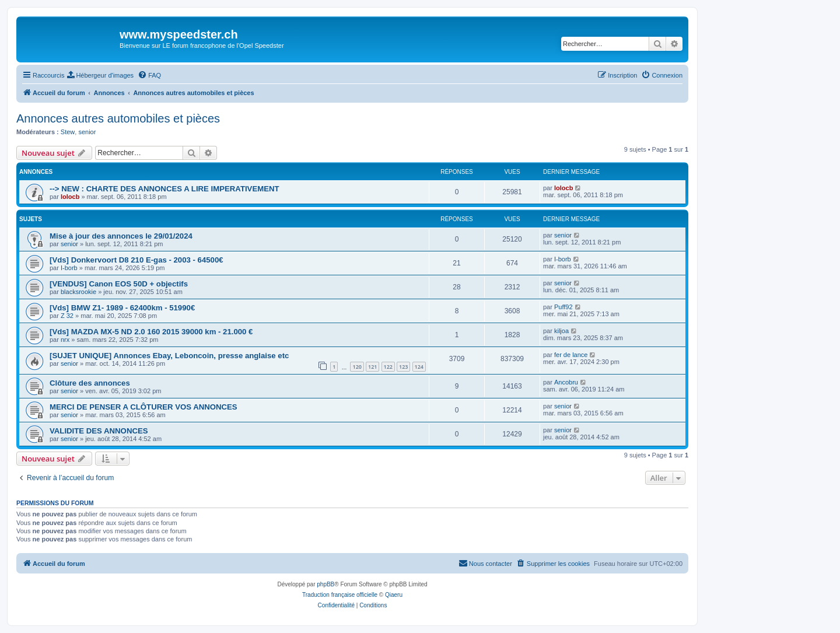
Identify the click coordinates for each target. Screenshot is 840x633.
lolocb (70, 197)
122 (388, 367)
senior (87, 132)
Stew (68, 132)
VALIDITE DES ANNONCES (99, 431)
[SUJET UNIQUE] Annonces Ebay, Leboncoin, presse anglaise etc (169, 356)
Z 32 (67, 316)
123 (403, 367)
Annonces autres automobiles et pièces (118, 118)
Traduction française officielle (340, 595)
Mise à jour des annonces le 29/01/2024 (121, 236)
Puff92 (563, 307)
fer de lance (571, 355)
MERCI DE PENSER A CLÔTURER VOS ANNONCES (143, 407)
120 (357, 367)
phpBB (325, 584)
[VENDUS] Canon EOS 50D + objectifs (119, 284)
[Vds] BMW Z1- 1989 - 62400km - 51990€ (122, 308)
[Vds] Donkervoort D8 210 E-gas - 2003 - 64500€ (136, 260)
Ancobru (566, 382)
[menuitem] (100, 75)
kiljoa (561, 331)
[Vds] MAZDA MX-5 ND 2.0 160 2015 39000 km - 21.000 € (151, 332)
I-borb (69, 268)
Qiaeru (394, 595)
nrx (65, 340)
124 (419, 367)
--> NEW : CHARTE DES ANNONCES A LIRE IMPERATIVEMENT (164, 189)
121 (372, 367)
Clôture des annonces (90, 383)
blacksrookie (78, 292)
